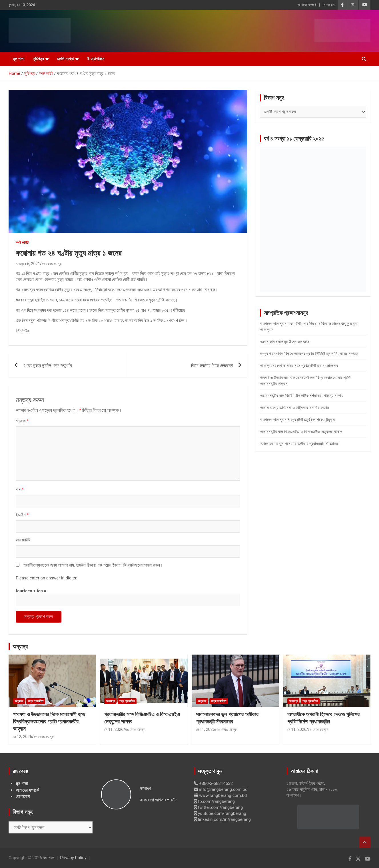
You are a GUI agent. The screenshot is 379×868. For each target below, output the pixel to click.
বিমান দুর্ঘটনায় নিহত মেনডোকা (212, 365)
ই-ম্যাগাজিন (96, 59)
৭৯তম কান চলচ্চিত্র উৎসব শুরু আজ (285, 342)
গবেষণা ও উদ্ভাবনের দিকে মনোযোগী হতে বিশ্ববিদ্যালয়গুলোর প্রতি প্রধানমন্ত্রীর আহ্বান (49, 721)
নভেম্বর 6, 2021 (28, 264)
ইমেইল (22, 515)
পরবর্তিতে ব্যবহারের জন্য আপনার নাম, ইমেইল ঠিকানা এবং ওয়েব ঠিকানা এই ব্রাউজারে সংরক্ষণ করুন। (93, 565)
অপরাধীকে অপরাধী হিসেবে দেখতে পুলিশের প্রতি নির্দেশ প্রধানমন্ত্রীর (323, 718)
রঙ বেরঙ (49, 858)
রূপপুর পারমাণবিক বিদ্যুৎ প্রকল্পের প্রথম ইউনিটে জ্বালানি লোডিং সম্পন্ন (309, 354)
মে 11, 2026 (114, 729)
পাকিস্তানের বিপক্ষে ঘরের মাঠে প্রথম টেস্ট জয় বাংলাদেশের (299, 366)
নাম (20, 490)
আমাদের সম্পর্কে (307, 5)
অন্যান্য (20, 647)
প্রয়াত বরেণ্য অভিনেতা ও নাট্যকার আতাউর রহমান (294, 408)
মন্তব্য (22, 421)
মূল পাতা (19, 59)
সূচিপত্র (38, 59)
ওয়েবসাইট (23, 540)
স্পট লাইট (22, 243)
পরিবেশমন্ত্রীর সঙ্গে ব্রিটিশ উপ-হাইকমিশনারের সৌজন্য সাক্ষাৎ (301, 396)
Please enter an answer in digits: (46, 578)
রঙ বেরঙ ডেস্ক (52, 264)
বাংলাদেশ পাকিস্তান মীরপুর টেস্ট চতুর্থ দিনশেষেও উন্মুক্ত (297, 420)
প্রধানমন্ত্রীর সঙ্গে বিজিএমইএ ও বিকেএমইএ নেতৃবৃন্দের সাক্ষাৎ (301, 432)
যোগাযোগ (329, 5)
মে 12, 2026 (22, 737)
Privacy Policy (73, 858)
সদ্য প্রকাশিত (36, 701)
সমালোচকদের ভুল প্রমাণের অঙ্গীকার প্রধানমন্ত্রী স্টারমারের (299, 444)
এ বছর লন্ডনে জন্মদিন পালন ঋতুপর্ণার (47, 365)
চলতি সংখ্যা (66, 59)
